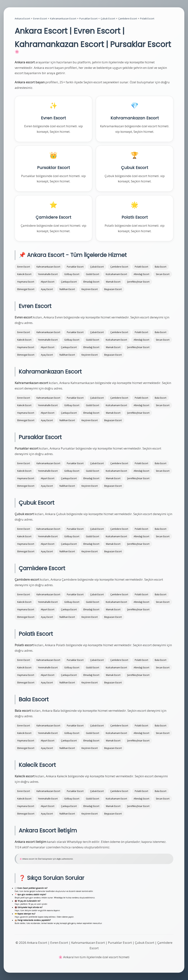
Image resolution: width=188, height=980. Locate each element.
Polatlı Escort (147, 18)
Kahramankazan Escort (63, 18)
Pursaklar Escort (88, 18)
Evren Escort (40, 18)
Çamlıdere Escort (128, 18)
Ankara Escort (22, 18)
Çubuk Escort (108, 18)
